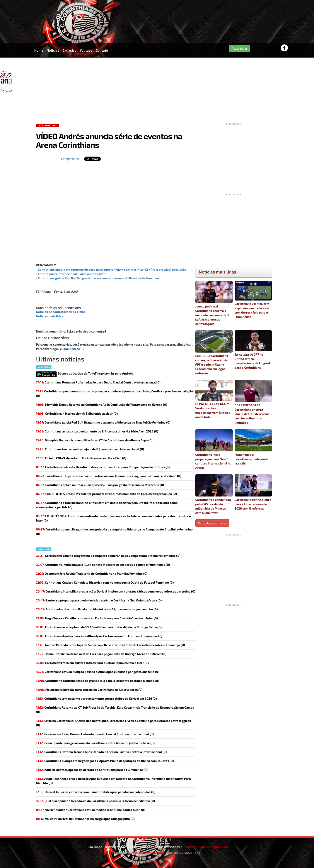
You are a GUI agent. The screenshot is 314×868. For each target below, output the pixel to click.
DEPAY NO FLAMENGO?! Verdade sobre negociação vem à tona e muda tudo (214, 399)
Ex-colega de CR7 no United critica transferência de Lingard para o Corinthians (253, 350)
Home (39, 50)
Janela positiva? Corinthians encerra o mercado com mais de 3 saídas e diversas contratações (214, 303)
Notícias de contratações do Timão (61, 312)
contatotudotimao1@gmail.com (206, 847)
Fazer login (239, 48)
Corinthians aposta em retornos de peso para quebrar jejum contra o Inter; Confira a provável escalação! (113, 269)
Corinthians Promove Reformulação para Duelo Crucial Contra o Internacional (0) (98, 382)
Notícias (53, 50)
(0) (115, 393)
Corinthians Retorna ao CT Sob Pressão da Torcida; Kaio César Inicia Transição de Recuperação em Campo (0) (115, 710)
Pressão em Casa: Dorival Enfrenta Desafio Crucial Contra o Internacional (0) (95, 734)
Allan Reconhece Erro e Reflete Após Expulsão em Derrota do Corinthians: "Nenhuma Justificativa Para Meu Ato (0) (113, 781)
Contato (102, 50)
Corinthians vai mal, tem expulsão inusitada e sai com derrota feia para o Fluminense (253, 300)
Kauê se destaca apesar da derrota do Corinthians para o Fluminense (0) (92, 770)
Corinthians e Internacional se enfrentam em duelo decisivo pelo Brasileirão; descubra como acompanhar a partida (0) (107, 505)
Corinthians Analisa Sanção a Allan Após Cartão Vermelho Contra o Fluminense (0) (99, 636)
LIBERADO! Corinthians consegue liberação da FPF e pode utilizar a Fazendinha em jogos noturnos (214, 353)
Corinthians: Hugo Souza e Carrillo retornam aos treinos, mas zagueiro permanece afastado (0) (109, 476)
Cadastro (70, 50)
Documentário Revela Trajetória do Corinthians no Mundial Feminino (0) (92, 573)
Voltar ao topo (157, 861)
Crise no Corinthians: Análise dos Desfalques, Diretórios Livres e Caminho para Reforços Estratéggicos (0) (113, 723)
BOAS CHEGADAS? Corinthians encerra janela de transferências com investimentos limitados (253, 402)
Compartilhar (70, 159)
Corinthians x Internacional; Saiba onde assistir (72, 274)
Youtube (86, 50)
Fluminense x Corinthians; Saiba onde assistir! (253, 447)
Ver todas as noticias (212, 523)
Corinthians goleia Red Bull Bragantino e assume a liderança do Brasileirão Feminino (98, 278)
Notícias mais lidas (49, 316)
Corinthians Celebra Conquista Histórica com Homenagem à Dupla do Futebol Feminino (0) (105, 582)
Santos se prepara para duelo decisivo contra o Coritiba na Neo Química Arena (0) (99, 600)
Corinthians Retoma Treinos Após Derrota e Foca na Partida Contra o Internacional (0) (101, 752)
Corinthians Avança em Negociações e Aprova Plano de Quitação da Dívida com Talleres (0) (105, 761)
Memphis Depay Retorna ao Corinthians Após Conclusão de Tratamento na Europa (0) (102, 404)
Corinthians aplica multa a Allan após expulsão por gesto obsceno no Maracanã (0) (100, 485)
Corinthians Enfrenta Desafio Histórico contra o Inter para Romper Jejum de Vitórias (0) (103, 467)
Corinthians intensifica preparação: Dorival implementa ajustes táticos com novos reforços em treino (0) (116, 591)
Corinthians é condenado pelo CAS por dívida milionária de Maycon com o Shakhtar (214, 494)
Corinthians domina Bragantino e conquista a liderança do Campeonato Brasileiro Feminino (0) (108, 556)
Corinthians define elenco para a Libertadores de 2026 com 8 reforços (253, 492)
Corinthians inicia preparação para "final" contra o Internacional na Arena (214, 449)
